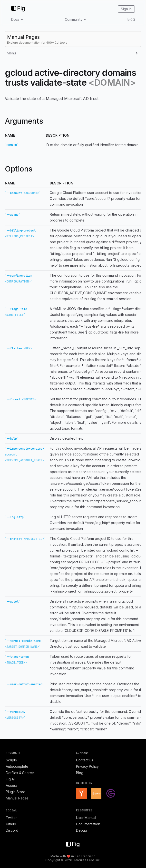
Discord (12, 830)
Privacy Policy (87, 766)
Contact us (85, 760)
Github (11, 824)
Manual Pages (17, 798)
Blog (131, 19)
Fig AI (10, 779)
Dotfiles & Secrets (20, 773)
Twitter (11, 818)
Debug (82, 830)
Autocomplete (17, 766)
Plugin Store (16, 792)
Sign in (126, 9)
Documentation (88, 824)
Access (12, 785)
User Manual (86, 818)
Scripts (11, 760)
